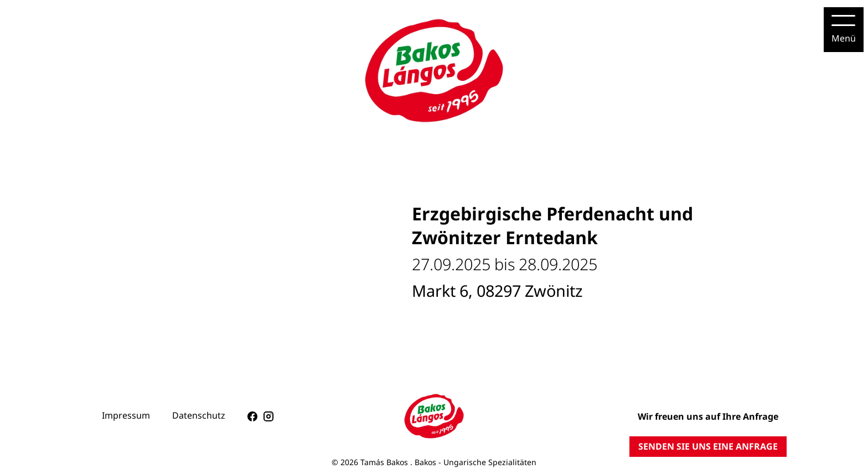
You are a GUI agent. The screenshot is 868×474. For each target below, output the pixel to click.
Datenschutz (199, 415)
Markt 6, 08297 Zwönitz (497, 290)
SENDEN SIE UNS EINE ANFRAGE (708, 446)
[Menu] (844, 30)
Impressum (126, 415)
